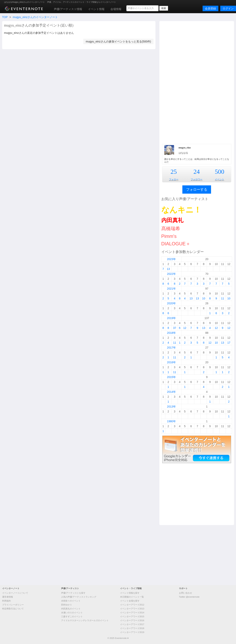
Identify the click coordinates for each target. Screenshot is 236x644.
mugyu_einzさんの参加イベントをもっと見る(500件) (118, 41)
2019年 (171, 318)
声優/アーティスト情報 (68, 9)
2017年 (171, 348)
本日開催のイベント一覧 (132, 597)
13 (168, 269)
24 (197, 172)
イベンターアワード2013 (132, 609)
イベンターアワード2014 (132, 613)
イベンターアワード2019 (132, 632)
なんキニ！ (181, 210)
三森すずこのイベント (72, 616)
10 (204, 298)
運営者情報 (8, 597)
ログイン (228, 8)
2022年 (171, 274)
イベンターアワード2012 (132, 605)
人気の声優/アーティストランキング (79, 597)
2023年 (171, 259)
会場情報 (116, 9)
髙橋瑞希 (171, 229)
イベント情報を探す (130, 593)
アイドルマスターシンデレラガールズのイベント (85, 620)
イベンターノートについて (15, 593)
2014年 (171, 392)
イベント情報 (96, 9)
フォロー (174, 179)
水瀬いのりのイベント (72, 613)
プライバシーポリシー (13, 605)
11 (223, 298)
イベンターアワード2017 (132, 624)
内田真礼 (172, 220)
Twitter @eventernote (189, 597)
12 (185, 328)
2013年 (171, 407)
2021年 (171, 289)
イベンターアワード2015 (132, 616)
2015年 (171, 377)
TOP (5, 17)
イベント (219, 179)
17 (229, 343)
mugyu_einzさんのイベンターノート (35, 17)
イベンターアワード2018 (132, 628)
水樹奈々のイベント (71, 601)
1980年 (171, 421)
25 (174, 172)
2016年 (171, 362)
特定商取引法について (13, 609)
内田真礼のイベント (71, 609)
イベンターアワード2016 (132, 620)
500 (219, 172)
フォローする (197, 190)
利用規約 (6, 601)
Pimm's (169, 236)
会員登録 (210, 8)
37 (175, 328)
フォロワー (197, 179)
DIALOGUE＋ (176, 244)
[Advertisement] (197, 82)
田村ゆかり (67, 605)
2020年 (171, 303)
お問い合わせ (185, 593)
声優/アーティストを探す (73, 593)
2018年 (171, 333)
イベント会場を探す (130, 601)
